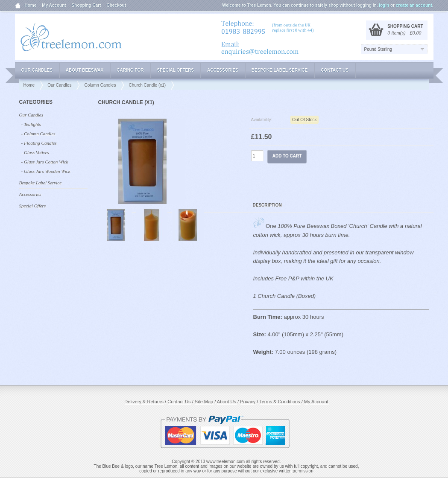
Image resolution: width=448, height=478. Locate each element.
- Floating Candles (39, 143)
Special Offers (176, 70)
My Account (54, 5)
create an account (414, 5)
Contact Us (335, 70)
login (384, 5)
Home (31, 5)
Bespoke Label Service (280, 70)
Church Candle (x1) (147, 85)
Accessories (223, 70)
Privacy (248, 402)
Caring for (130, 70)
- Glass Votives (35, 152)
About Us (227, 402)
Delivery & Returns (144, 402)
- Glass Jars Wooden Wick (46, 171)
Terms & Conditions (280, 402)
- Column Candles (38, 134)
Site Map (204, 402)
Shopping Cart (86, 5)
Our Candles (37, 70)
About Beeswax (85, 70)
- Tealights (31, 124)
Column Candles (100, 85)
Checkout (117, 5)
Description (267, 205)
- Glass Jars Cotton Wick (45, 162)
